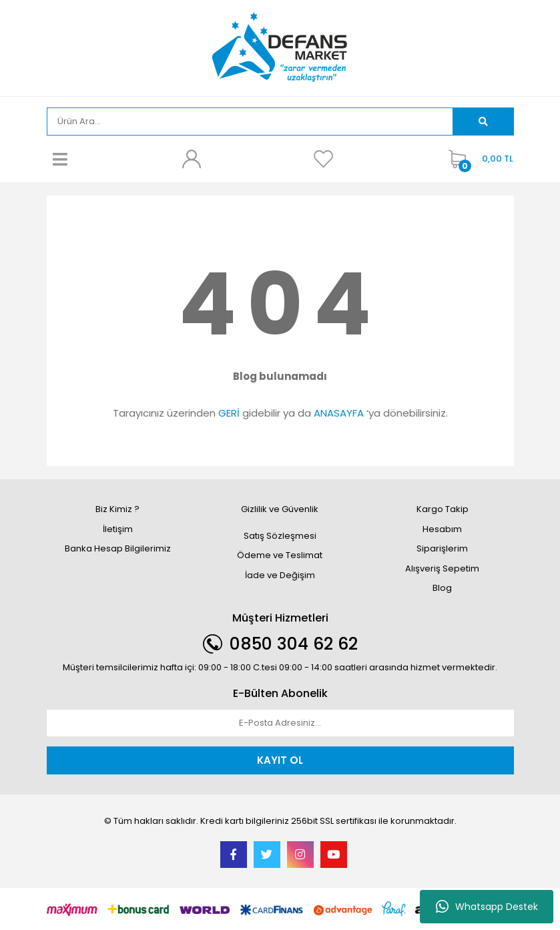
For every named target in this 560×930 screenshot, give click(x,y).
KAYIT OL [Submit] (280, 760)
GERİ (229, 413)
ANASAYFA (339, 413)
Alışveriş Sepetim (442, 568)
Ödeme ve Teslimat (280, 555)
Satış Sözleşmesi (280, 536)
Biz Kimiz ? (117, 509)
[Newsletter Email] (280, 723)
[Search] (250, 122)
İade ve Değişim (280, 575)
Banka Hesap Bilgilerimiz (118, 548)
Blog (442, 588)
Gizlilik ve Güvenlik (280, 509)
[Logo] (280, 47)
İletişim (118, 529)
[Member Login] (192, 159)
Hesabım (442, 529)
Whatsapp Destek (487, 907)
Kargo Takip (443, 509)
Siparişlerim (442, 548)
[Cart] (478, 159)
